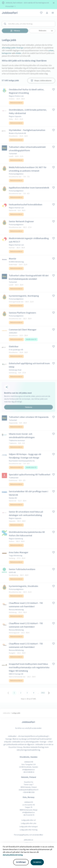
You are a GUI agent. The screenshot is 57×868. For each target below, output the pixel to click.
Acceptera (37, 862)
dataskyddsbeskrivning (13, 855)
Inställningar (21, 862)
